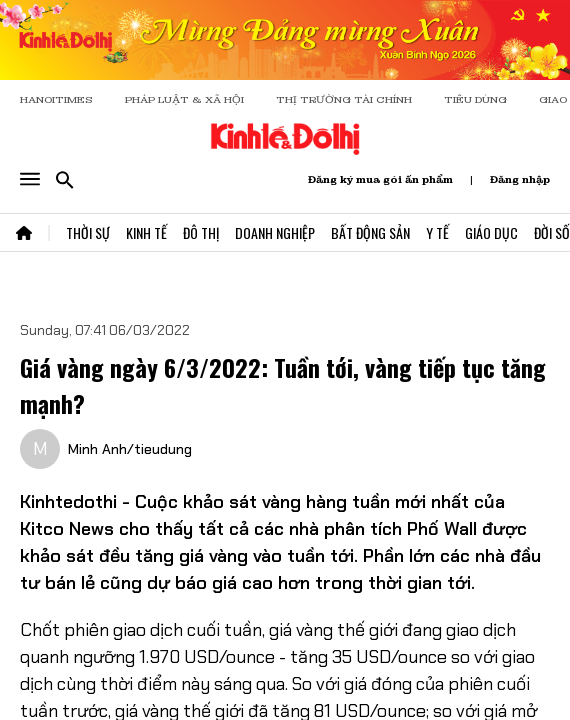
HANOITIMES (56, 99)
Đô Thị (201, 232)
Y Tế (437, 232)
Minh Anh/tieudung (130, 449)
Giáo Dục (491, 232)
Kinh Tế (146, 232)
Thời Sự (88, 232)
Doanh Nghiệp (275, 232)
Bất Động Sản (370, 232)
